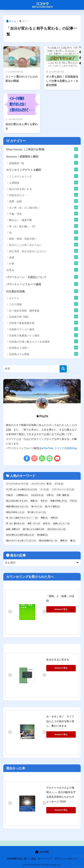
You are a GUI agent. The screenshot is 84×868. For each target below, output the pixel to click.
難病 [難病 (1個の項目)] (64, 541)
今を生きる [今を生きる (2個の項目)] (37, 495)
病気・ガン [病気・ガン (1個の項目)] (34, 523)
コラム (42, 270)
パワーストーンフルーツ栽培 (42, 284)
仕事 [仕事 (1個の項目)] (50, 495)
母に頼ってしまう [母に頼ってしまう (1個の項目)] (37, 512)
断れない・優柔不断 (44, 220)
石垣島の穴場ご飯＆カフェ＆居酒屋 (44, 341)
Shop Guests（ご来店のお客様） (42, 149)
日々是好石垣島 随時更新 (44, 310)
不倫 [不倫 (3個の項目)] (10, 495)
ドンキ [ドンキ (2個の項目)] (44, 489)
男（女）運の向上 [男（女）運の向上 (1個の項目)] (15, 523)
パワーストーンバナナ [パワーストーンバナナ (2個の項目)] (63, 489)
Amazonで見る (61, 609)
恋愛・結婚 (44, 201)
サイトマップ (45, 859)
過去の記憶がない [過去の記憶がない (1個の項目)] (48, 541)
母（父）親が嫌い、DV (44, 226)
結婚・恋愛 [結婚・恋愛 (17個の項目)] (13, 529)
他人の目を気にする (44, 189)
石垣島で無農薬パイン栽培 (44, 335)
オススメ (44, 298)
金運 (44, 257)
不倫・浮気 (44, 214)
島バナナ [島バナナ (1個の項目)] (37, 507)
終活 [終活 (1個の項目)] (47, 523)
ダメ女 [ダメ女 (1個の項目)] (59, 484)
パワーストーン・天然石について (42, 277)
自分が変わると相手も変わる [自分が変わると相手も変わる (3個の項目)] (20, 535)
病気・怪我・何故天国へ (44, 238)
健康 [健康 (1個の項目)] (34, 501)
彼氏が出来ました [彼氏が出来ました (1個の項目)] (15, 512)
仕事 (44, 263)
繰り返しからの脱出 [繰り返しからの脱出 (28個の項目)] (34, 529)
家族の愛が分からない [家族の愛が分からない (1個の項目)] (17, 507)
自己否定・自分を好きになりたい (44, 251)
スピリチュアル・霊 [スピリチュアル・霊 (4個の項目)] (41, 484)
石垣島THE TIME (44, 316)
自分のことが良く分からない (44, 245)
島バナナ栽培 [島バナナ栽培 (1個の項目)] (52, 507)
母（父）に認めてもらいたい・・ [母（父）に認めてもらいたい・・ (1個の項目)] (22, 518)
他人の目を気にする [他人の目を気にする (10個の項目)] (17, 501)
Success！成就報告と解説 (42, 156)
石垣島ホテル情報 (44, 354)
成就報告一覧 (44, 163)
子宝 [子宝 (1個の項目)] (73, 501)
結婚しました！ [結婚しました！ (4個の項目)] (61, 523)
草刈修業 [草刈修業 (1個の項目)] (42, 535)
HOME (42, 852)
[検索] (63, 369)
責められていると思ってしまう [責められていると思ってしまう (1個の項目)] (21, 541)
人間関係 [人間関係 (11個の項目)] (22, 495)
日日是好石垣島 (42, 291)
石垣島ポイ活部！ (44, 348)
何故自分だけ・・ (44, 195)
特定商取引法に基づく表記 (22, 859)
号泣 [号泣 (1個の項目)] (44, 501)
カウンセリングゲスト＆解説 (42, 169)
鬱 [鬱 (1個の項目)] (73, 541)
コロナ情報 (44, 304)
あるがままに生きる (58, 659)
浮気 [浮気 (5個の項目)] (54, 518)
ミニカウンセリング (44, 176)
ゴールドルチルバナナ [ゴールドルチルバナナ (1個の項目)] (17, 484)
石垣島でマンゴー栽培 (44, 329)
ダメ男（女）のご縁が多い (44, 207)
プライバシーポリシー (66, 859)
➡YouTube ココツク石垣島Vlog (59, 448)
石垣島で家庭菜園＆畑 (44, 323)
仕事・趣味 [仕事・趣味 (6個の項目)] (63, 495)
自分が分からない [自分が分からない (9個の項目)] (56, 529)
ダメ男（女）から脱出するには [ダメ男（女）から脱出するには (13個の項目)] (21, 489)
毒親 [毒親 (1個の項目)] (44, 518)
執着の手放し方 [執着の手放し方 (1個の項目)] (59, 501)
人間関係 (44, 182)
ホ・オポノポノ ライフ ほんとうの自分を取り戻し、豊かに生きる (61, 721)
